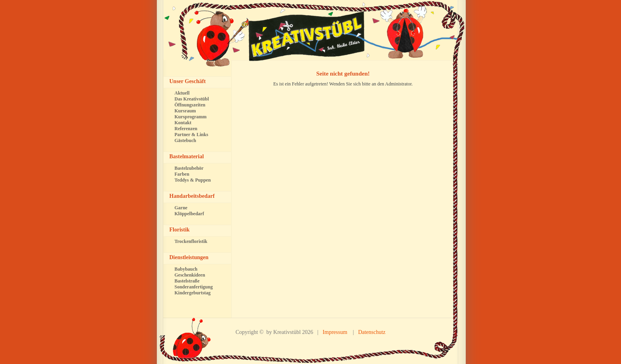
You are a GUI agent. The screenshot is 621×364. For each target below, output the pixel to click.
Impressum (335, 332)
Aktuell (182, 93)
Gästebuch (186, 140)
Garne (181, 208)
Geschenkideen (190, 275)
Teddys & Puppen (193, 180)
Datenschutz (372, 332)
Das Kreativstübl (192, 99)
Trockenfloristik (191, 241)
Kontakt (183, 123)
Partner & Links (191, 135)
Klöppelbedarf (190, 214)
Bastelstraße (187, 281)
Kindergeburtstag (193, 293)
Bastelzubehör (189, 168)
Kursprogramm (191, 117)
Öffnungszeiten (190, 105)
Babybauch (186, 269)
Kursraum (185, 111)
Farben (182, 174)
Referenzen (186, 129)
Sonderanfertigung (194, 287)
